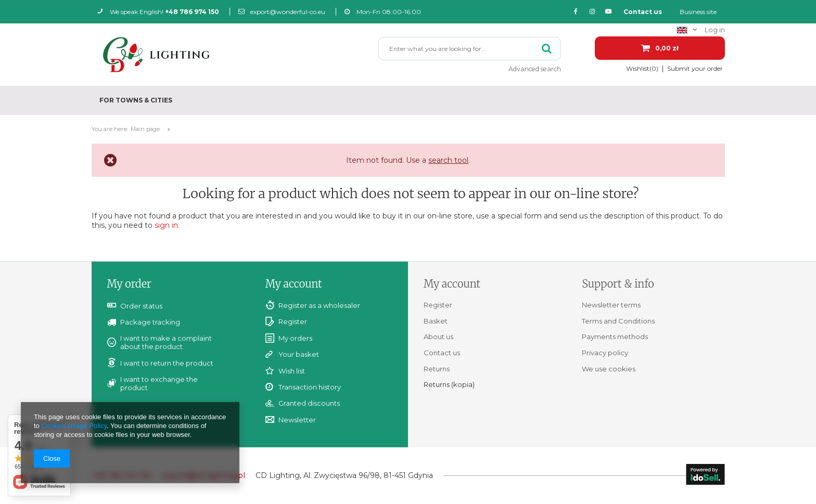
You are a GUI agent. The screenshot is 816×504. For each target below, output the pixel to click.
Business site (698, 12)
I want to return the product (167, 363)
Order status (141, 306)
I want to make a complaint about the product (166, 342)
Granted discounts (309, 403)
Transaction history (310, 387)
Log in (715, 30)
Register (293, 322)
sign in (166, 225)
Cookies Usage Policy (74, 426)
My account (294, 284)
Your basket (299, 354)
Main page (145, 129)
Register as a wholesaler (319, 306)
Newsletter (297, 420)
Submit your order (695, 68)
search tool (448, 160)
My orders (295, 338)
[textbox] (470, 49)
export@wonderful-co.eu (282, 12)
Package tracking (150, 322)
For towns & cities (136, 100)
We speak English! (158, 12)
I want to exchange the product (159, 383)
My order (129, 284)
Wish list (292, 371)
